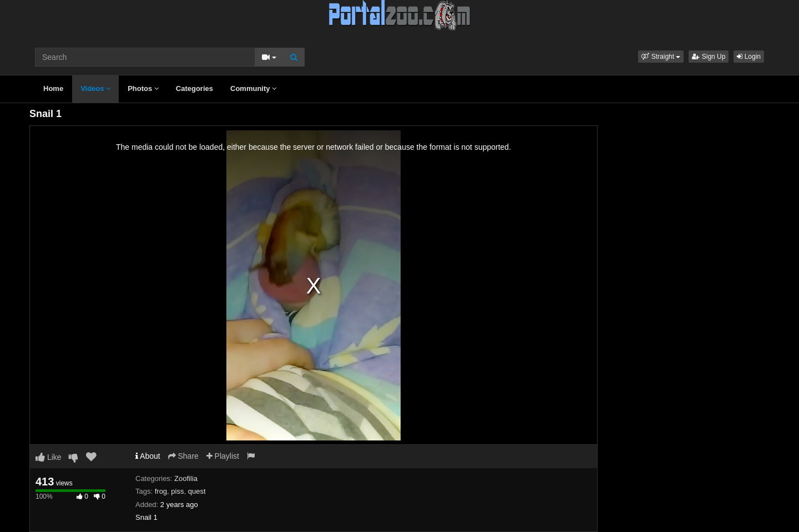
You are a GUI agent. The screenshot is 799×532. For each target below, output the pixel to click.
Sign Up (709, 57)
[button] (661, 57)
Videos (95, 88)
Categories (194, 88)
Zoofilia (186, 478)
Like (49, 457)
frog (161, 491)
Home (53, 88)
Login (749, 57)
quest (197, 491)
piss (177, 491)
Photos (143, 88)
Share (183, 456)
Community (253, 88)
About (148, 456)
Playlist (223, 456)
